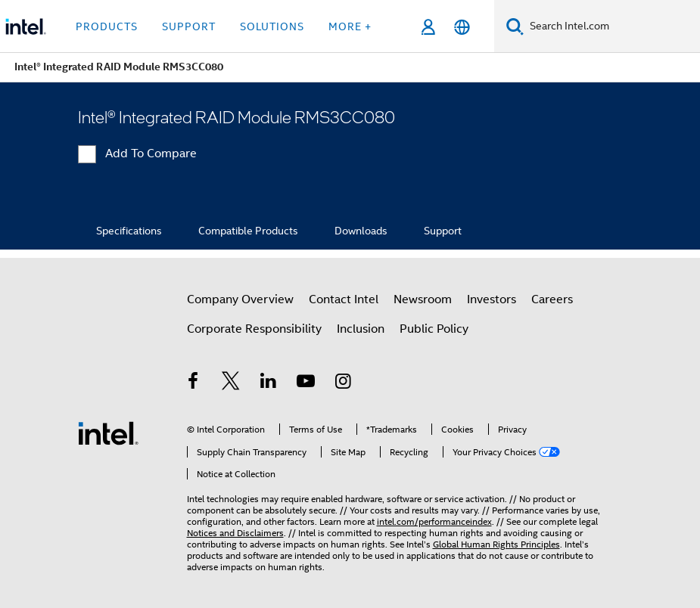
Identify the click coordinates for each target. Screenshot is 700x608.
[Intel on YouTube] (306, 383)
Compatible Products (248, 231)
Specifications (129, 231)
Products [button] (107, 26)
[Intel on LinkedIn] (269, 383)
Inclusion (361, 329)
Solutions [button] (272, 26)
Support (443, 231)
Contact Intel (344, 299)
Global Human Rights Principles (496, 544)
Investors (492, 299)
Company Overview (240, 299)
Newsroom (423, 299)
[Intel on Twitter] (231, 383)
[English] (462, 27)
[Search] (515, 26)
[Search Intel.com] (612, 26)
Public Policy (434, 329)
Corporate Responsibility (254, 329)
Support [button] (189, 26)
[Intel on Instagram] (344, 383)
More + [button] (350, 26)
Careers (552, 299)
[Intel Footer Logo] (108, 433)
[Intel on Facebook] (194, 383)
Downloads (361, 231)
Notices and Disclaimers (235, 533)
